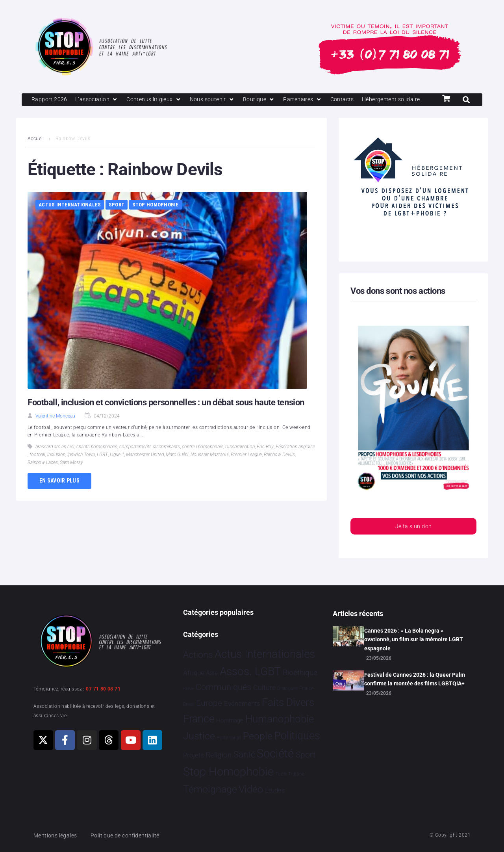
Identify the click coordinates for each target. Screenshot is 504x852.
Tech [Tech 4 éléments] (281, 774)
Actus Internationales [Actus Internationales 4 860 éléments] (265, 654)
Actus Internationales (70, 219)
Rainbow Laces (43, 477)
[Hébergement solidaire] (62, 113)
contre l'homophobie (203, 461)
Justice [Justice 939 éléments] (199, 736)
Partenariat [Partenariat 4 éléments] (229, 738)
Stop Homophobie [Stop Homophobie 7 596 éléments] (228, 772)
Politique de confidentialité (130, 835)
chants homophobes (97, 461)
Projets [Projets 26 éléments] (194, 755)
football (37, 469)
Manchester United (145, 469)
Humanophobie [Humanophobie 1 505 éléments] (280, 719)
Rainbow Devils (279, 469)
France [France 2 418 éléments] (199, 719)
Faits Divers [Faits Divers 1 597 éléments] (288, 702)
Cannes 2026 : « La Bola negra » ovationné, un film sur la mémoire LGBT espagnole (414, 639)
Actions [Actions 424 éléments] (198, 655)
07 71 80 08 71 (103, 689)
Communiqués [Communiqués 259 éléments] (223, 688)
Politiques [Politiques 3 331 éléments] (297, 736)
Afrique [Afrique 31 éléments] (194, 673)
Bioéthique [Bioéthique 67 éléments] (300, 673)
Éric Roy (265, 461)
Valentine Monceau (55, 430)
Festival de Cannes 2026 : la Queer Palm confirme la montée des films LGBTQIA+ (415, 679)
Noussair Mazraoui (210, 469)
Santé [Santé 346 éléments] (244, 754)
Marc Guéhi (177, 469)
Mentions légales (57, 835)
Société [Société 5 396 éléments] (275, 754)
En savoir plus (59, 495)
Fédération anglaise (295, 461)
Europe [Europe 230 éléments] (209, 703)
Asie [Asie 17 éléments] (212, 673)
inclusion (56, 469)
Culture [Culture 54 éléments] (264, 688)
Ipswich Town (81, 469)
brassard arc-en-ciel (55, 461)
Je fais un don (413, 541)
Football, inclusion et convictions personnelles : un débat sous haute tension (166, 417)
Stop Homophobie (156, 219)
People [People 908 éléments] (258, 736)
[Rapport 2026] (50, 100)
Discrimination (240, 461)
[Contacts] (352, 100)
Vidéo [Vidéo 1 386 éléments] (251, 789)
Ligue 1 (117, 469)
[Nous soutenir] (218, 100)
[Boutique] (267, 100)
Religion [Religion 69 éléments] (219, 755)
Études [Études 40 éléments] (275, 791)
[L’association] (99, 100)
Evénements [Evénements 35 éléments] (242, 704)
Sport (117, 219)
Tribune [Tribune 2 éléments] (296, 774)
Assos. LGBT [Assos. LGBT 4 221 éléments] (250, 672)
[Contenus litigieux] (158, 100)
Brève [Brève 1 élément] (189, 689)
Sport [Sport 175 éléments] (306, 755)
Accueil (36, 153)
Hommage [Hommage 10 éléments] (230, 721)
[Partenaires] (311, 100)
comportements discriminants (150, 461)
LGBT (102, 469)
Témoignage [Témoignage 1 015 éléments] (210, 790)
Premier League (246, 469)
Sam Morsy (71, 477)
